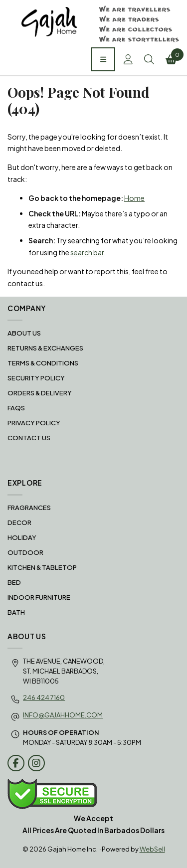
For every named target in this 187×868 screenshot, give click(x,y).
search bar (87, 252)
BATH (16, 612)
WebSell (152, 849)
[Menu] (103, 59)
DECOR (19, 522)
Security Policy (36, 378)
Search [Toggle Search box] (149, 59)
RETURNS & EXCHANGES (45, 348)
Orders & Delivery (40, 393)
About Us (24, 333)
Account (128, 59)
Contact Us (29, 438)
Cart (173, 56)
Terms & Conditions (43, 363)
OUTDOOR (25, 552)
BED (14, 582)
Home (134, 198)
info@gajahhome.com (63, 715)
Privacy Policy (34, 423)
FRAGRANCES (29, 508)
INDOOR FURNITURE (39, 597)
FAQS (16, 408)
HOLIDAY (22, 537)
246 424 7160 (44, 697)
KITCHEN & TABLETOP (42, 567)
